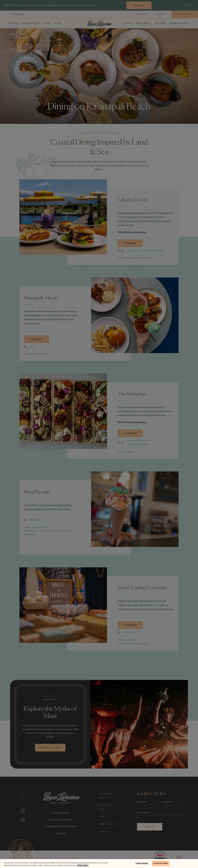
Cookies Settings (142, 863)
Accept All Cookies (161, 863)
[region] (99, 864)
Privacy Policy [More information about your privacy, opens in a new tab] (83, 865)
